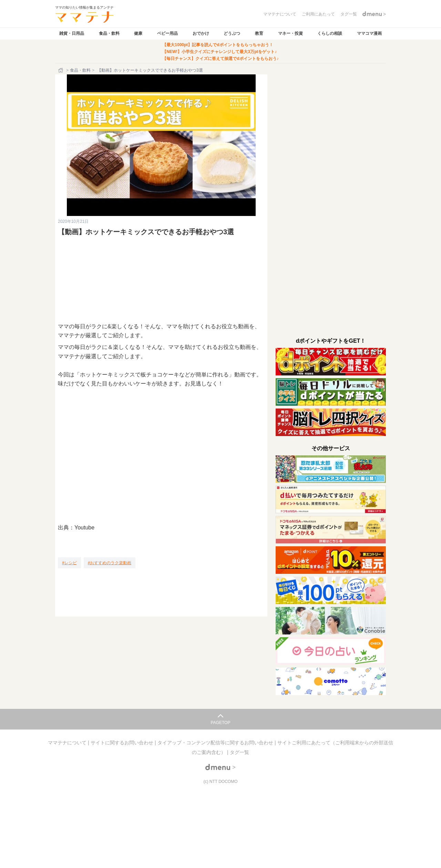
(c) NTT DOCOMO (220, 782)
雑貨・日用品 (72, 33)
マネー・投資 (290, 33)
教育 (259, 33)
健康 (138, 33)
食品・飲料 (109, 33)
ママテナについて (68, 743)
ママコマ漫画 (369, 33)
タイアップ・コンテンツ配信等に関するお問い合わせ (216, 743)
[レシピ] (69, 563)
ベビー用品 (167, 33)
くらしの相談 (330, 33)
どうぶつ (232, 33)
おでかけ (201, 33)
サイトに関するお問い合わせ (123, 743)
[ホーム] (61, 70)
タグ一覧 (239, 752)
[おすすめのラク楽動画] (110, 563)
